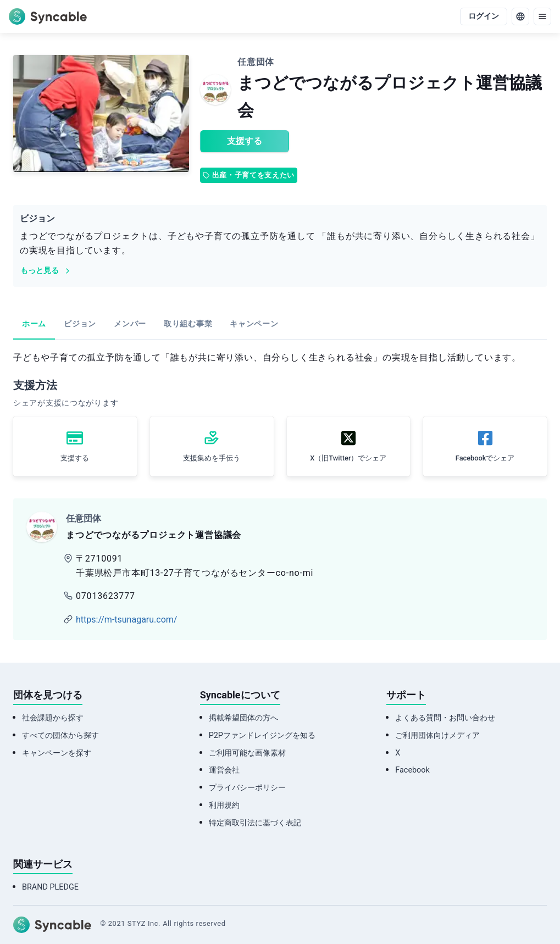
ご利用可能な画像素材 (247, 753)
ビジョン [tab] (80, 324)
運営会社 (224, 770)
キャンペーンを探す (57, 753)
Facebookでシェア (485, 458)
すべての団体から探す (60, 735)
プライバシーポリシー (247, 788)
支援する (245, 141)
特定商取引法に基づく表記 (255, 823)
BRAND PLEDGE (50, 887)
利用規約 (224, 805)
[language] (520, 16)
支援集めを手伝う (212, 458)
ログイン (484, 16)
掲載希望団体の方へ (243, 718)
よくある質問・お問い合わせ (445, 718)
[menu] (542, 16)
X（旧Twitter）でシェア (348, 458)
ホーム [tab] (34, 324)
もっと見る (46, 271)
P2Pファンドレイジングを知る (262, 735)
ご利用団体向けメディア (437, 735)
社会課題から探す (53, 718)
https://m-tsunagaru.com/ (126, 620)
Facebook (412, 770)
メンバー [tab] (130, 324)
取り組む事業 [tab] (188, 324)
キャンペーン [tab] (254, 324)
